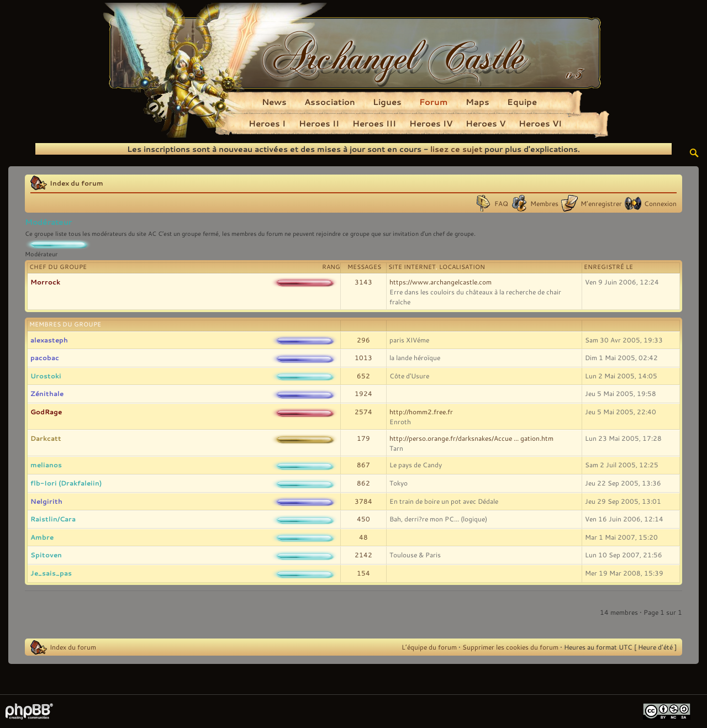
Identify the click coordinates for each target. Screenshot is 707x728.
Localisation (462, 267)
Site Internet (412, 267)
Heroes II (319, 123)
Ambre (42, 537)
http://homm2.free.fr (421, 412)
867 (363, 465)
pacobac (45, 357)
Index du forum (76, 183)
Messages (364, 267)
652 (363, 376)
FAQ (501, 203)
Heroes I (267, 123)
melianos (46, 465)
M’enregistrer (601, 203)
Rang (331, 267)
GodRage (46, 412)
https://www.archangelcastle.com (440, 282)
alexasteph (49, 340)
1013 (363, 357)
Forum (434, 102)
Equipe (522, 102)
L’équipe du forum (429, 647)
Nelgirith (46, 501)
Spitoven (46, 555)
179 (363, 438)
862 (363, 483)
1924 (363, 393)
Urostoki (46, 376)
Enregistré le (608, 267)
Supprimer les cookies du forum (510, 647)
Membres (544, 203)
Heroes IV (431, 123)
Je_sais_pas (51, 573)
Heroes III (374, 123)
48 (363, 537)
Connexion (660, 203)
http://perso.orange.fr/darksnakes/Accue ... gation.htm (471, 438)
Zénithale (47, 393)
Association (330, 102)
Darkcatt (46, 438)
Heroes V (486, 123)
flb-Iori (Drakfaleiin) (66, 483)
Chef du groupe (58, 267)
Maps (478, 102)
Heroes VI (540, 123)
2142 (363, 555)
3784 (363, 501)
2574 (363, 412)
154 (363, 573)
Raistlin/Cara (53, 519)
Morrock (45, 282)
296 (363, 340)
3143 (363, 282)
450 (363, 519)
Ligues (387, 102)
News (274, 102)
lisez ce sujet (456, 149)
